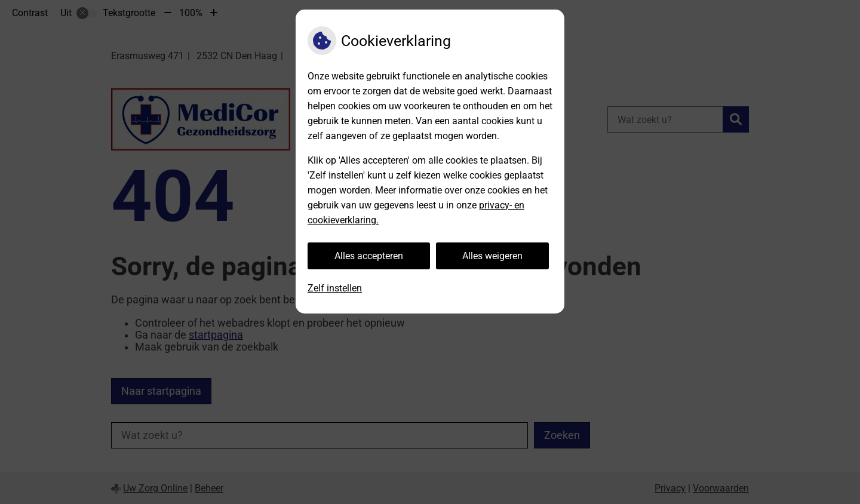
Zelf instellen (335, 288)
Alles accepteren (369, 256)
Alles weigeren (492, 256)
